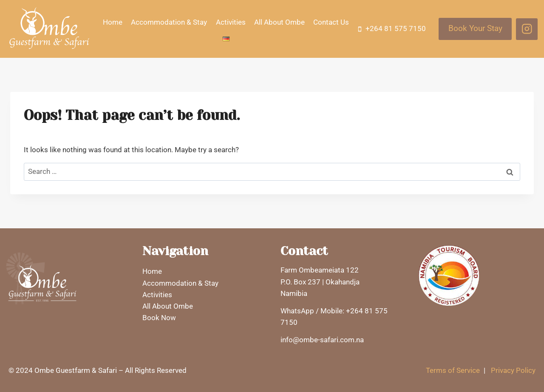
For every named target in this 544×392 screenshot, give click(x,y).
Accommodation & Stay (169, 22)
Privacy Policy (513, 370)
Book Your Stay (475, 28)
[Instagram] (527, 29)
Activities (231, 22)
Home (113, 22)
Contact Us (331, 22)
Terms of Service (453, 370)
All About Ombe (279, 22)
